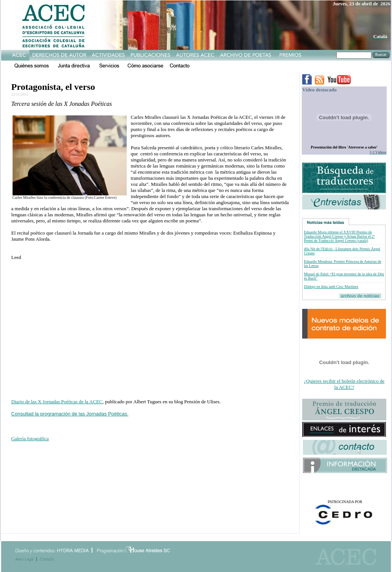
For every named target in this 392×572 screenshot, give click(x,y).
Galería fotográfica (30, 439)
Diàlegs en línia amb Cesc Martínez (331, 287)
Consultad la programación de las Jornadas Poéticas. (70, 414)
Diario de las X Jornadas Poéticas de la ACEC (57, 402)
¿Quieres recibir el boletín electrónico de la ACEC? (344, 384)
